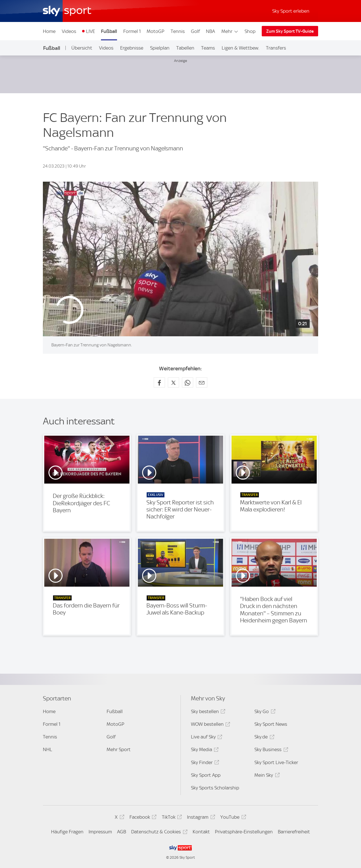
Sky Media (204, 750)
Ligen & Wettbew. (240, 48)
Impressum (100, 832)
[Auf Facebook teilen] (159, 382)
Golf (195, 31)
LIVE (91, 31)
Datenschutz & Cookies (158, 833)
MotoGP (156, 31)
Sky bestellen (207, 712)
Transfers (276, 48)
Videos (69, 31)
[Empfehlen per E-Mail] (202, 382)
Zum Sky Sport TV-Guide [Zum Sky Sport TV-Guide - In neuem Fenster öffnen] (290, 31)
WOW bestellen (210, 725)
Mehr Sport (119, 749)
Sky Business (270, 750)
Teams (208, 48)
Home (49, 31)
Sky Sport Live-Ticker (276, 762)
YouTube (232, 818)
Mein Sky (266, 776)
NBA (210, 31)
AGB (122, 832)
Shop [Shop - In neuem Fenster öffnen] (250, 31)
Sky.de (263, 738)
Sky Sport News (271, 724)
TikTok (171, 818)
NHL (48, 749)
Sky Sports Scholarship (215, 788)
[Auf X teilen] (173, 382)
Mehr (230, 31)
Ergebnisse (132, 48)
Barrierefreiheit (294, 832)
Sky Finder (204, 763)
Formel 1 (132, 31)
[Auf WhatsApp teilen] (188, 382)
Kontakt (201, 832)
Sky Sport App (206, 775)
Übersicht (82, 48)
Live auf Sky (206, 738)
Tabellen (185, 48)
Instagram (200, 818)
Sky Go (264, 712)
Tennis (178, 31)
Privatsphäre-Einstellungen (244, 832)
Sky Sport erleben (291, 11)
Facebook (142, 818)
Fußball (109, 31)
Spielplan (160, 48)
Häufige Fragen (67, 832)
